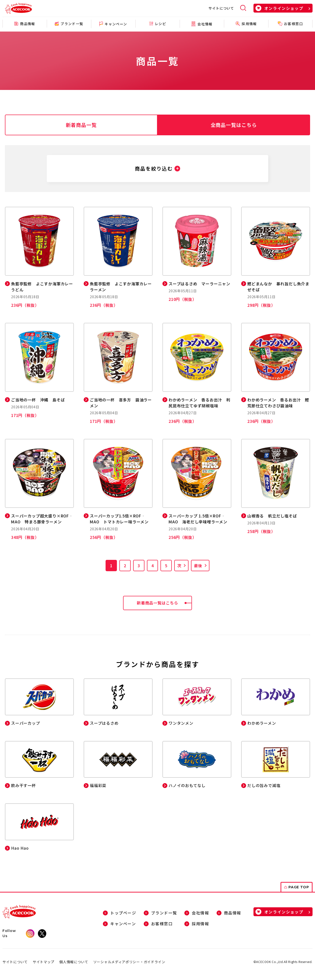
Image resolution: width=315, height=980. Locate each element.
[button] (157, 169)
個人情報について (74, 962)
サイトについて (221, 8)
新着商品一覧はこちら (164, 603)
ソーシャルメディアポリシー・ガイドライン (129, 962)
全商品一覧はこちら (234, 125)
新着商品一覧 (81, 125)
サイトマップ (44, 962)
